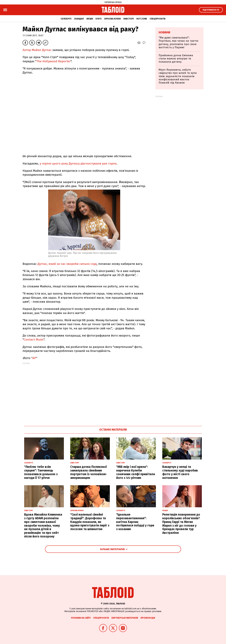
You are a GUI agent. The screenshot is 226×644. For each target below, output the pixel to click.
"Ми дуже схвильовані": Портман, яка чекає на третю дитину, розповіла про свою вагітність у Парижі (178, 42)
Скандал (79, 19)
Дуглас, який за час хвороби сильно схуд (67, 264)
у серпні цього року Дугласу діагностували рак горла (78, 163)
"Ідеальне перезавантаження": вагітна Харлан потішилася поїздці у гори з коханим (135, 522)
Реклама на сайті (81, 618)
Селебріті (66, 19)
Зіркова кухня (112, 19)
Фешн (90, 19)
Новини (164, 32)
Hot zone (142, 19)
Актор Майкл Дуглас (37, 50)
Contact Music (34, 339)
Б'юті (99, 19)
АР (34, 358)
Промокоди (148, 618)
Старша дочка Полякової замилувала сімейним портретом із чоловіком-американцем (89, 472)
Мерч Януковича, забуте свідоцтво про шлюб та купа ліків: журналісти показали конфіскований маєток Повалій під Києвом (178, 76)
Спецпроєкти (157, 19)
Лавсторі (129, 19)
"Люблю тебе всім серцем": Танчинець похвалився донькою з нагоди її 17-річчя (41, 472)
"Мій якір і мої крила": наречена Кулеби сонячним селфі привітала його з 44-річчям (136, 472)
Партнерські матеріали (125, 618)
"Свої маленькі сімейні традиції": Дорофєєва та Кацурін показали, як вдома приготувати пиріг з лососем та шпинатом (90, 522)
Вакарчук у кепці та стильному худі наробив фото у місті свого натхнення (180, 472)
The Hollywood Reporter (53, 61)
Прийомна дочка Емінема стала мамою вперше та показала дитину (176, 59)
